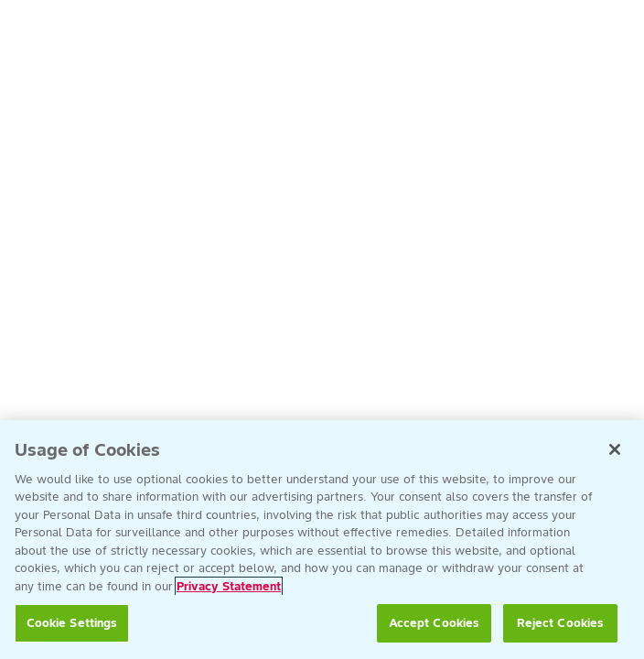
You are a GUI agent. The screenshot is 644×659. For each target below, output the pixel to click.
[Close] (615, 449)
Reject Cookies (561, 623)
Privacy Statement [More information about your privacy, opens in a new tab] (229, 586)
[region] (322, 540)
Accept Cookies (435, 623)
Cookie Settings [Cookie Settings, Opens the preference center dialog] (72, 623)
